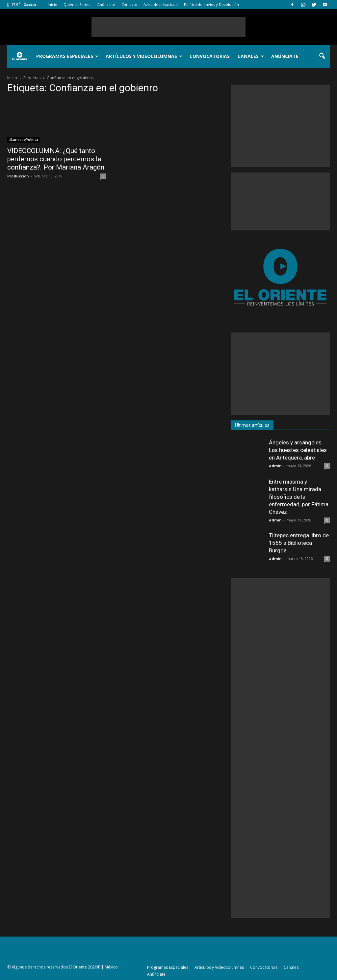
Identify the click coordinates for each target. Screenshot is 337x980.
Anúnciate (106, 4)
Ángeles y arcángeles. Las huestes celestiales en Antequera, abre (298, 450)
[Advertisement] (168, 27)
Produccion (18, 176)
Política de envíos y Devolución (211, 4)
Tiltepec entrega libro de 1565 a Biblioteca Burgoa (299, 543)
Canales (251, 56)
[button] (322, 56)
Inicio (52, 4)
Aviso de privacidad (161, 4)
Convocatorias (210, 56)
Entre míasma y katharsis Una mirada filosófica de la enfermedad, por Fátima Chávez (299, 497)
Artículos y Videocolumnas (144, 56)
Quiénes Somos (77, 4)
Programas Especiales (67, 56)
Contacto (129, 4)
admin (275, 466)
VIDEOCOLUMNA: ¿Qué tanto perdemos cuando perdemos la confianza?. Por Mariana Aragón (56, 159)
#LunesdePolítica (24, 140)
